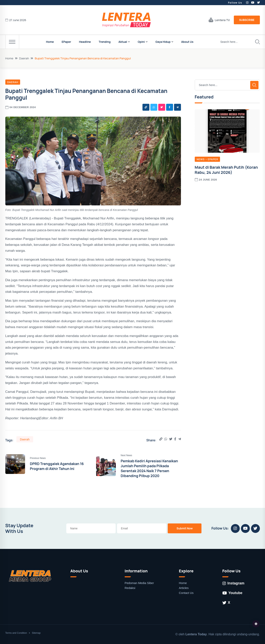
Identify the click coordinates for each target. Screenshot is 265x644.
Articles (184, 588)
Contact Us (186, 593)
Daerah (24, 58)
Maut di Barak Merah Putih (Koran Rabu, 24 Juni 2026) (226, 170)
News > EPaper (207, 159)
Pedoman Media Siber (139, 583)
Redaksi (130, 588)
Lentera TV (219, 20)
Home (50, 42)
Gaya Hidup (163, 42)
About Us (187, 42)
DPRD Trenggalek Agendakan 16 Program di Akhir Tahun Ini (57, 466)
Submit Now (185, 528)
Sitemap (36, 633)
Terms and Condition (16, 633)
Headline (85, 42)
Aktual (123, 42)
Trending (105, 42)
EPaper (66, 42)
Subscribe (247, 20)
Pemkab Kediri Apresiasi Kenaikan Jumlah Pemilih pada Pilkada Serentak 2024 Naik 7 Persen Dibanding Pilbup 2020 (149, 468)
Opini (141, 42)
